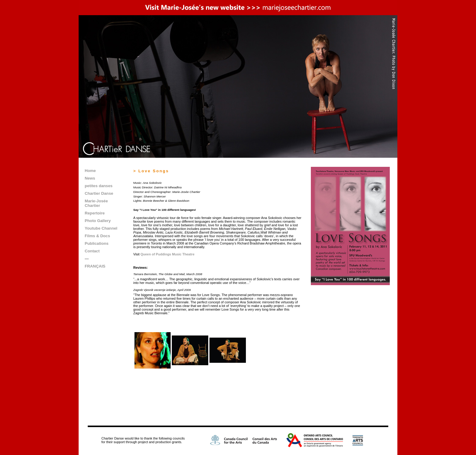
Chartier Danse (99, 193)
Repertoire (95, 213)
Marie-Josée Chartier (96, 203)
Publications (97, 243)
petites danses (99, 186)
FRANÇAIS (95, 266)
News (90, 178)
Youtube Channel (101, 228)
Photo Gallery (98, 221)
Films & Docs (97, 236)
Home (90, 171)
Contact (92, 251)
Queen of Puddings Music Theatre (168, 254)
